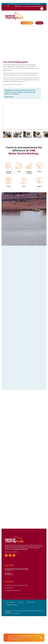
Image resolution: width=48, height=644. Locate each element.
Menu (39, 23)
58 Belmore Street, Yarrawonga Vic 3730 (16, 585)
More (24, 182)
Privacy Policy (21, 602)
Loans (19, 167)
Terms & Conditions (10, 602)
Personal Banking (9, 168)
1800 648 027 (8, 571)
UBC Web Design (16, 613)
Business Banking (29, 168)
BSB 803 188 (18, 6)
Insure (9, 182)
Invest (39, 167)
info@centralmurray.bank (15, 640)
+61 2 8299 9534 (9, 575)
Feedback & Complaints (11, 552)
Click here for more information (33, 4)
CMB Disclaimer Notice (12, 605)
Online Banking (27, 23)
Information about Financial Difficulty (24, 4)
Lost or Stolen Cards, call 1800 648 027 (33, 6)
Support (39, 182)
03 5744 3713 (9, 588)
